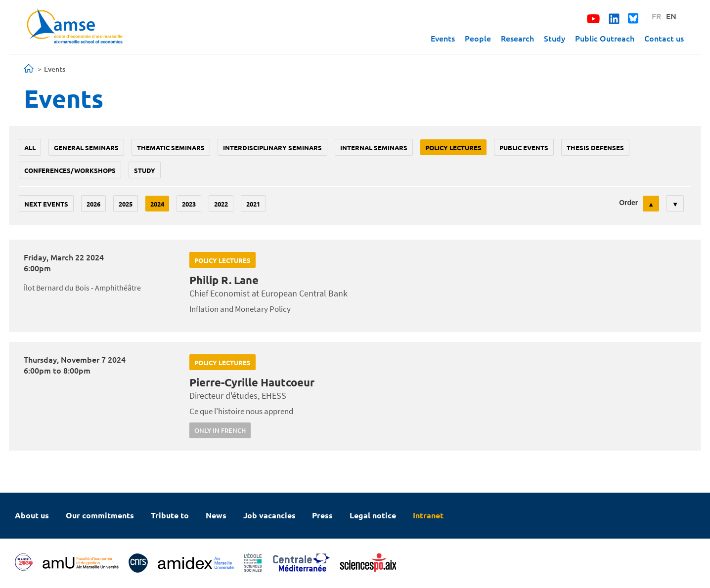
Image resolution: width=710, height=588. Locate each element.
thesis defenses (595, 147)
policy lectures (453, 147)
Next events (46, 204)
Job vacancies (269, 515)
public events (524, 147)
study (145, 170)
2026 (93, 204)
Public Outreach (605, 38)
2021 (253, 204)
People (478, 38)
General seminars (86, 147)
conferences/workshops (70, 170)
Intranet (428, 515)
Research (517, 38)
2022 (221, 204)
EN (671, 16)
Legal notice (373, 515)
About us (32, 515)
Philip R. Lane (224, 280)
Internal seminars (374, 147)
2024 (157, 204)
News (216, 515)
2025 (126, 204)
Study (555, 38)
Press (322, 515)
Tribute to (170, 515)
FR (656, 16)
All (30, 147)
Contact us (664, 38)
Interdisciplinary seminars (272, 147)
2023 (189, 204)
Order (628, 203)
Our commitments (100, 515)
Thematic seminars (171, 147)
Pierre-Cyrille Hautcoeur (252, 382)
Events (443, 38)
